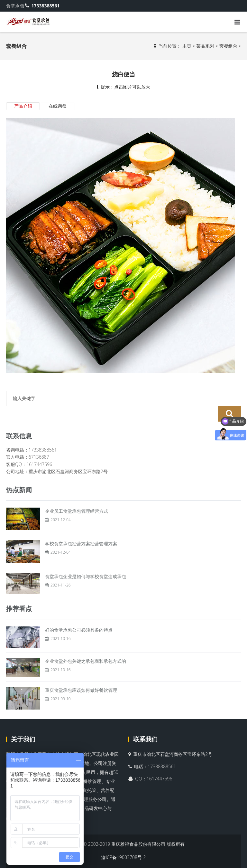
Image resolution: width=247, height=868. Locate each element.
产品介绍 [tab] (23, 106)
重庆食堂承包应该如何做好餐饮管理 (81, 674)
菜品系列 (205, 46)
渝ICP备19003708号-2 (124, 841)
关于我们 (23, 723)
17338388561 (42, 6)
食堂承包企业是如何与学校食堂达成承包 (86, 561)
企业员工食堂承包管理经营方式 (77, 495)
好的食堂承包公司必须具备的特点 (79, 614)
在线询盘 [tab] (58, 106)
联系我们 (145, 723)
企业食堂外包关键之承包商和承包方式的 (86, 645)
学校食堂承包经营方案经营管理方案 (81, 528)
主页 (187, 46)
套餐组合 (228, 46)
